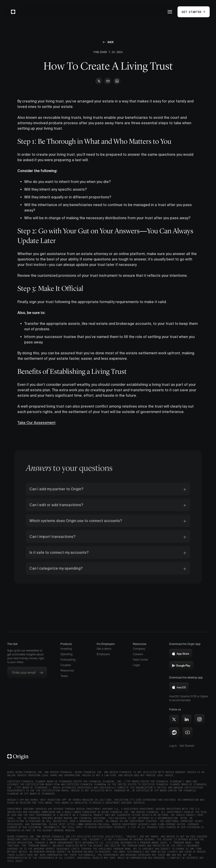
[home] (13, 12)
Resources (67, 670)
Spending (66, 654)
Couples (66, 665)
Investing (66, 649)
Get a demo (104, 649)
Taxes (64, 676)
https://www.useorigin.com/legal (88, 824)
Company (139, 649)
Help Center (140, 660)
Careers (138, 654)
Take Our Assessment (36, 423)
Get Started (187, 746)
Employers (103, 654)
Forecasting (68, 660)
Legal (136, 665)
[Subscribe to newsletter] (41, 673)
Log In (173, 746)
